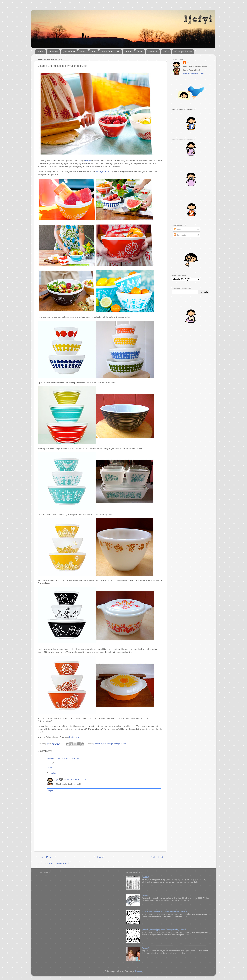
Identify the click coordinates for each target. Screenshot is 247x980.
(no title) (145, 877)
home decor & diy (110, 52)
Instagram (74, 737)
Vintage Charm (103, 171)
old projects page (183, 52)
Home (101, 857)
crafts (83, 52)
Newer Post (45, 857)
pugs (140, 52)
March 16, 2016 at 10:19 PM (67, 759)
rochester (153, 52)
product (97, 743)
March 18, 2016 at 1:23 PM (75, 780)
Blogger (139, 971)
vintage (110, 743)
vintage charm (120, 743)
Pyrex (88, 161)
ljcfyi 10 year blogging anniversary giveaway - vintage (165, 911)
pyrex (103, 743)
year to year (69, 52)
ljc (57, 780)
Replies (53, 773)
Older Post (157, 857)
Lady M (50, 759)
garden (128, 52)
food (94, 52)
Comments (180, 235)
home (41, 52)
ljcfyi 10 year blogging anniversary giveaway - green (164, 930)
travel (166, 52)
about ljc (53, 52)
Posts (177, 229)
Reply (49, 767)
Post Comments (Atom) (59, 863)
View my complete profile (194, 73)
